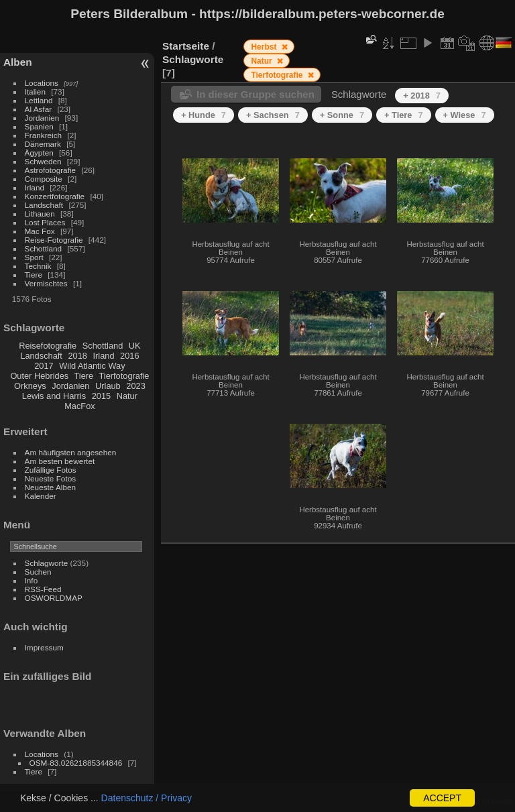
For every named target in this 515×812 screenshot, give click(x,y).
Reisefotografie (48, 346)
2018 (77, 356)
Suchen (38, 572)
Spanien (39, 126)
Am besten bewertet (60, 461)
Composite (44, 179)
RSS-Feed (43, 589)
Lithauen (40, 214)
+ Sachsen (273, 115)
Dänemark (43, 144)
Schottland (44, 248)
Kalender (41, 496)
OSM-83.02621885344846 (76, 763)
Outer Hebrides (39, 376)
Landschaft (44, 205)
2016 (129, 356)
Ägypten (39, 153)
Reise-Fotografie (54, 240)
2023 (135, 386)
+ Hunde (204, 115)
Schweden (43, 161)
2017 (44, 366)
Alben (18, 62)
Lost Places (45, 222)
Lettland (39, 100)
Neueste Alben (51, 487)
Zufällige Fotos (51, 470)
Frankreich (44, 135)
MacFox (80, 406)
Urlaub (108, 386)
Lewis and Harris (54, 396)
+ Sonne (342, 115)
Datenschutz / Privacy (147, 798)
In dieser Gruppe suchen (255, 94)
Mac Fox (40, 231)
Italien (35, 92)
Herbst (265, 47)
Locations (42, 83)
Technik (38, 266)
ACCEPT (442, 798)
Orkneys (30, 386)
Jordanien (42, 118)
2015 (101, 396)
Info (32, 580)
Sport (34, 257)
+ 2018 (422, 96)
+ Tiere (404, 115)
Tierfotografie (124, 376)
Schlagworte (47, 563)
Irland (35, 187)
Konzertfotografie (55, 196)
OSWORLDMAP (54, 598)
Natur (127, 396)
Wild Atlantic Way (92, 366)
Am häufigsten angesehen (71, 452)
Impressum (44, 647)
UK (135, 346)
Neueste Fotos (51, 478)
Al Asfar (39, 109)
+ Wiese (465, 115)
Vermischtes (46, 283)
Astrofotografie (51, 170)
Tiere (34, 275)
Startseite (186, 46)
